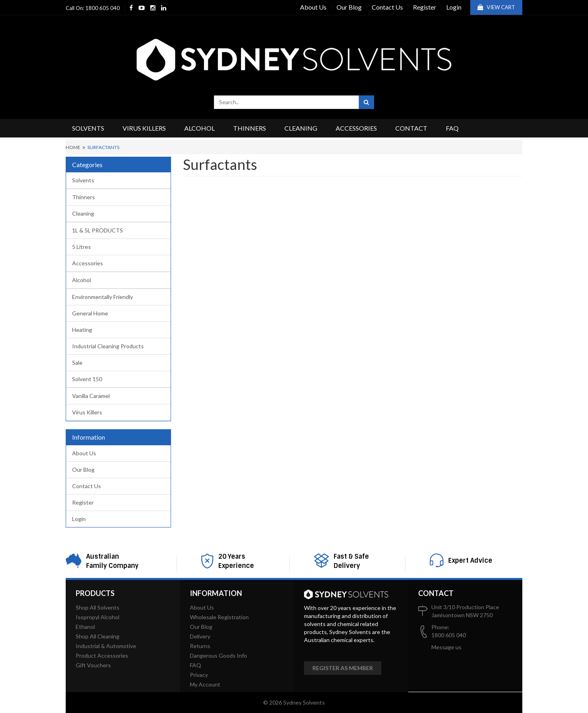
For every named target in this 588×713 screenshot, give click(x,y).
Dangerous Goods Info (218, 655)
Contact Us (387, 7)
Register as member (343, 668)
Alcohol (199, 128)
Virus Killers (144, 128)
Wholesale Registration (219, 617)
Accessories (356, 128)
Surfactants (103, 147)
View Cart (496, 7)
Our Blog (349, 7)
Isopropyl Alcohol (98, 617)
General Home (90, 313)
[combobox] (286, 102)
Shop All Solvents (98, 607)
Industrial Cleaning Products (108, 346)
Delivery (200, 636)
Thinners (250, 128)
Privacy (199, 675)
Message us (446, 647)
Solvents (88, 128)
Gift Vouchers (93, 665)
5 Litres (82, 247)
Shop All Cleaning (98, 636)
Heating (82, 330)
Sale (77, 363)
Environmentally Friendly (103, 297)
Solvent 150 (87, 379)
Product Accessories (102, 655)
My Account (205, 684)
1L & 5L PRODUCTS (98, 230)
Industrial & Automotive (106, 646)
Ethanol (85, 627)
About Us (313, 7)
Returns (200, 646)
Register (425, 7)
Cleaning (301, 128)
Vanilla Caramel (91, 396)
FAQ (452, 128)
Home (73, 147)
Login (454, 7)
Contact (411, 128)
